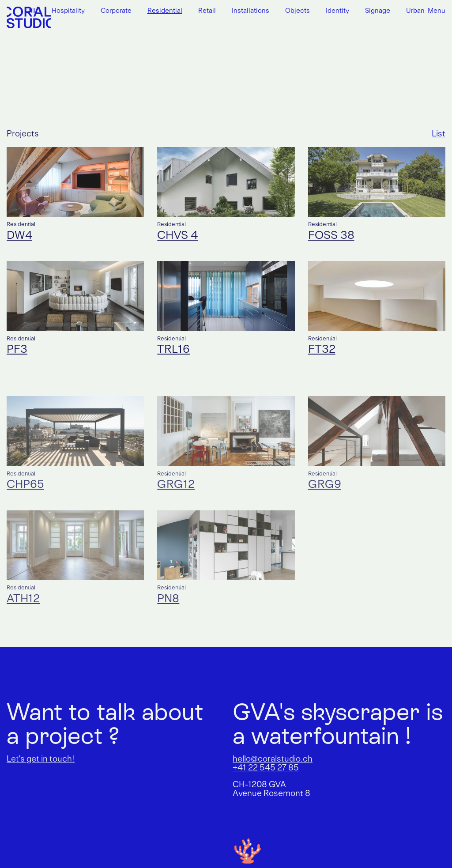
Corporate (116, 11)
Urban (415, 11)
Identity (337, 11)
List (439, 134)
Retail (207, 11)
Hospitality (68, 11)
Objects (298, 11)
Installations (250, 11)
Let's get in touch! (41, 759)
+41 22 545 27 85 (266, 768)
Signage (378, 11)
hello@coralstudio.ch (273, 759)
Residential (165, 11)
